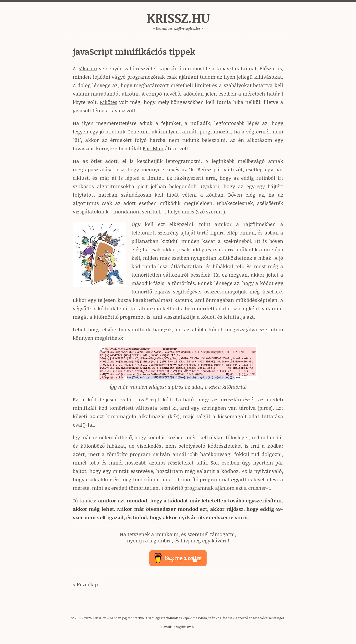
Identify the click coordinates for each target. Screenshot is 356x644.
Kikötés (109, 102)
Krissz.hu (178, 18)
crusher (257, 488)
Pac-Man (153, 148)
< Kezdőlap (85, 585)
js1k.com (87, 68)
